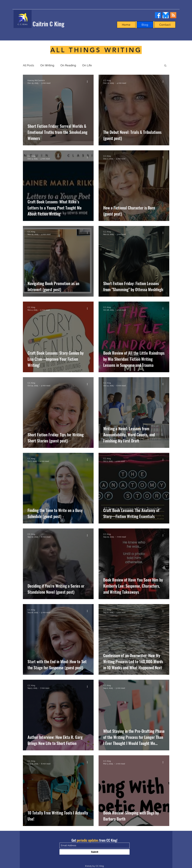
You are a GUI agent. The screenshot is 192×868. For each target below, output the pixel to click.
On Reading (68, 65)
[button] (165, 66)
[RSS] (173, 15)
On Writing (47, 65)
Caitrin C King (48, 24)
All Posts (28, 65)
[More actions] (88, 82)
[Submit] (95, 852)
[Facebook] (158, 15)
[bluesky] (166, 15)
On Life (87, 65)
